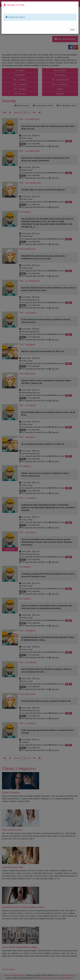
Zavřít (72, 30)
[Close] (76, 5)
